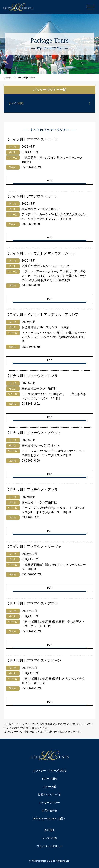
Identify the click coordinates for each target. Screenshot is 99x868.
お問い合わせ (50, 811)
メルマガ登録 (50, 838)
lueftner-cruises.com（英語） (49, 819)
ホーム (7, 77)
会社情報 (50, 830)
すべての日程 (16, 103)
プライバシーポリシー (50, 846)
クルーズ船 (50, 787)
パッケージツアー (50, 803)
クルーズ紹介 (50, 779)
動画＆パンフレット (50, 795)
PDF (50, 181)
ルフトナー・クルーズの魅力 (50, 771)
